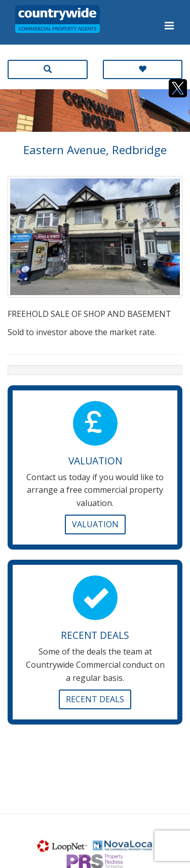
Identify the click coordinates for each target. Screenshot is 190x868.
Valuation (95, 524)
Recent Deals (95, 699)
